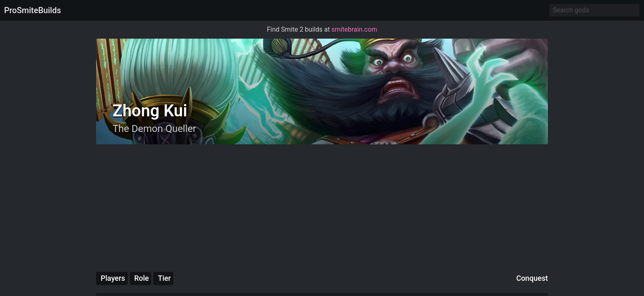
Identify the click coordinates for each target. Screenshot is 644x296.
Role (142, 278)
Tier (164, 278)
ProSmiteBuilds (32, 10)
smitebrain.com (354, 29)
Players (113, 278)
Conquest (532, 278)
